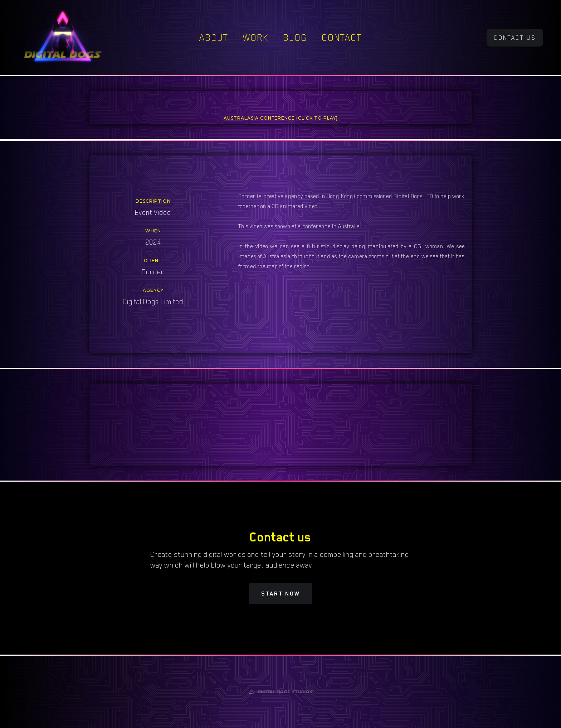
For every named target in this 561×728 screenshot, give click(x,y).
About (214, 38)
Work (256, 38)
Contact (342, 38)
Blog (295, 38)
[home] (63, 38)
